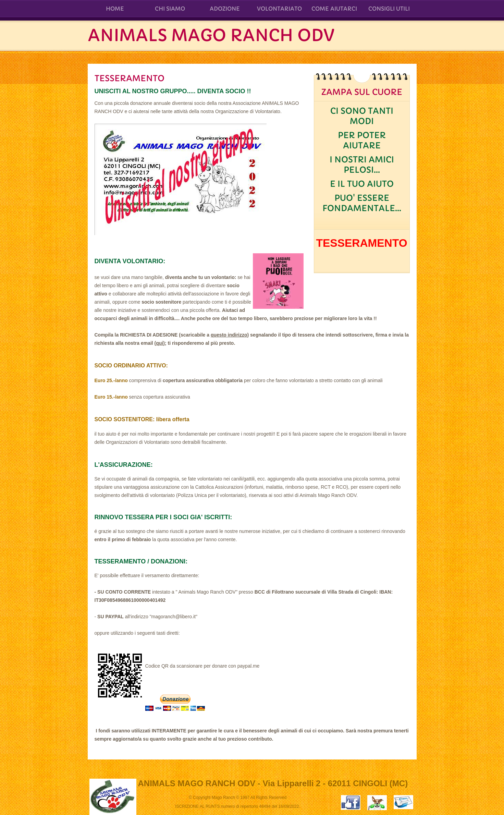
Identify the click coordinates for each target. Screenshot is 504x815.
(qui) (160, 343)
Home (115, 9)
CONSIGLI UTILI (389, 9)
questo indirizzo (229, 335)
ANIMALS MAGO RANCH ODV (211, 35)
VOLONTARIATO (279, 9)
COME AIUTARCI (334, 9)
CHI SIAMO (170, 9)
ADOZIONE (225, 9)
